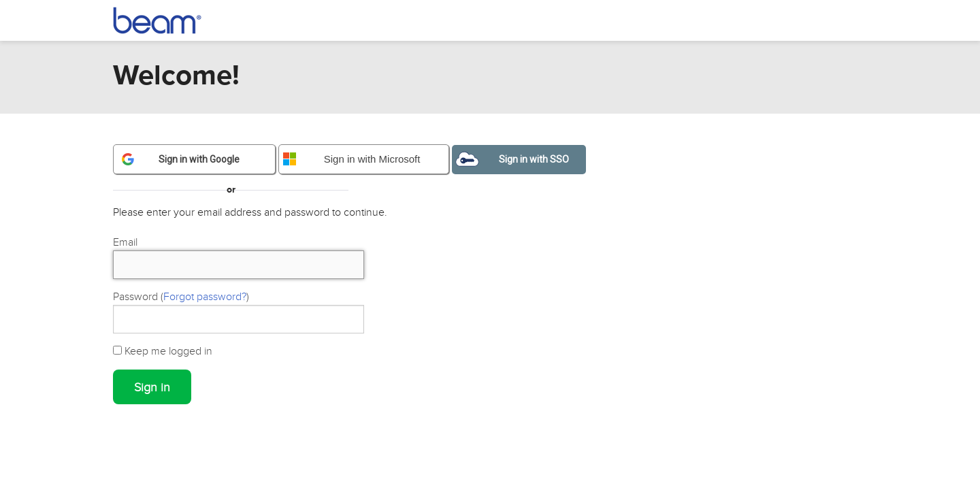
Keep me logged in (163, 352)
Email (125, 242)
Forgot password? (205, 297)
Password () (181, 297)
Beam (165, 20)
